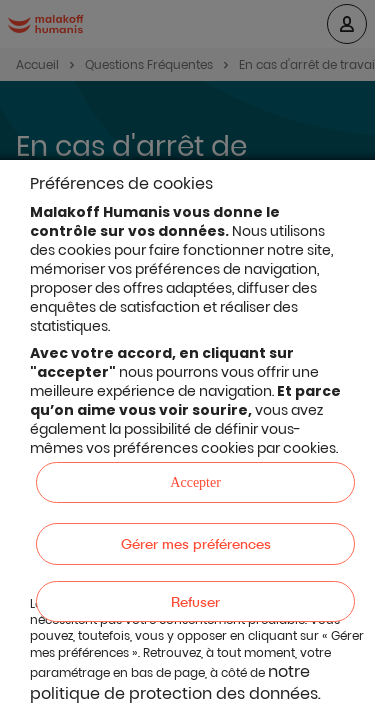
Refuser (195, 601)
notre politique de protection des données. (175, 682)
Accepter (195, 482)
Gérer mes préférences (196, 543)
